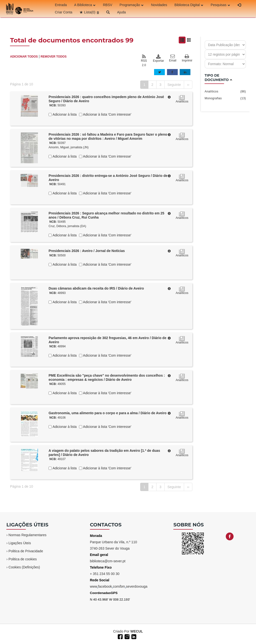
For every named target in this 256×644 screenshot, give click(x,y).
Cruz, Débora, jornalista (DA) (67, 226)
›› (188, 85)
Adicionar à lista (64, 114)
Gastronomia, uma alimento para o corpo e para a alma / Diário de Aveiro (108, 413)
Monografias (225, 98)
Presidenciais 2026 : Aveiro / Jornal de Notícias (87, 251)
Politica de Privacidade (26, 551)
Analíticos (225, 91)
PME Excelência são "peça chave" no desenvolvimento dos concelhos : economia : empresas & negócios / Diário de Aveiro (107, 377)
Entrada (61, 5)
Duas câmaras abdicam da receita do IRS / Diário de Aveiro (96, 288)
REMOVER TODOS (53, 57)
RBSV (108, 5)
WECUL (137, 631)
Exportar (158, 58)
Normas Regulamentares (28, 535)
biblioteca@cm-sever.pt (108, 561)
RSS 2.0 (144, 60)
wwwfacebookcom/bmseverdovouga (119, 586)
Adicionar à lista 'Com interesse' (107, 114)
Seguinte (174, 85)
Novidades (159, 5)
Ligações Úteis (20, 543)
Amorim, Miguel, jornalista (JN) (69, 147)
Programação (132, 5)
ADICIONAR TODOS (24, 57)
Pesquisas (220, 5)
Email (173, 58)
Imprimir (187, 58)
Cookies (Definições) (24, 567)
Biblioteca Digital (189, 5)
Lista (90, 12)
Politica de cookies (23, 559)
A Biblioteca (85, 5)
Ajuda (121, 12)
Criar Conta (64, 12)
